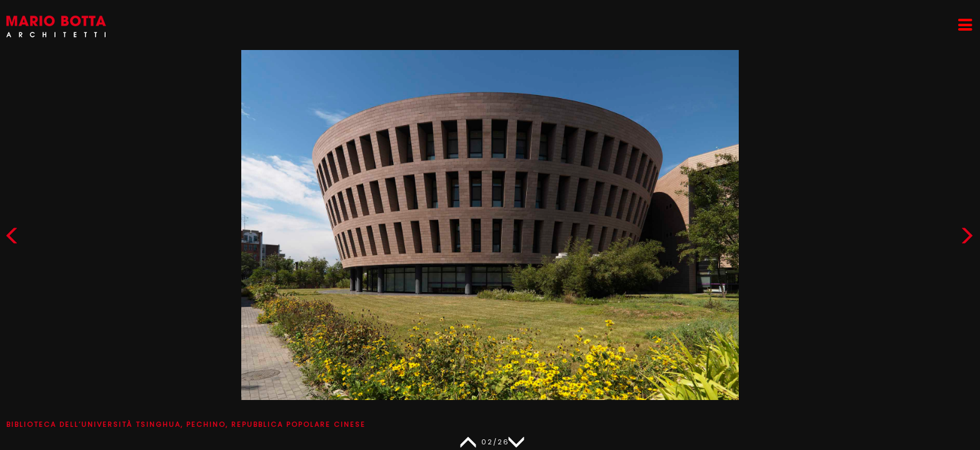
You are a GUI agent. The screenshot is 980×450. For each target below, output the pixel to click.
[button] (967, 238)
